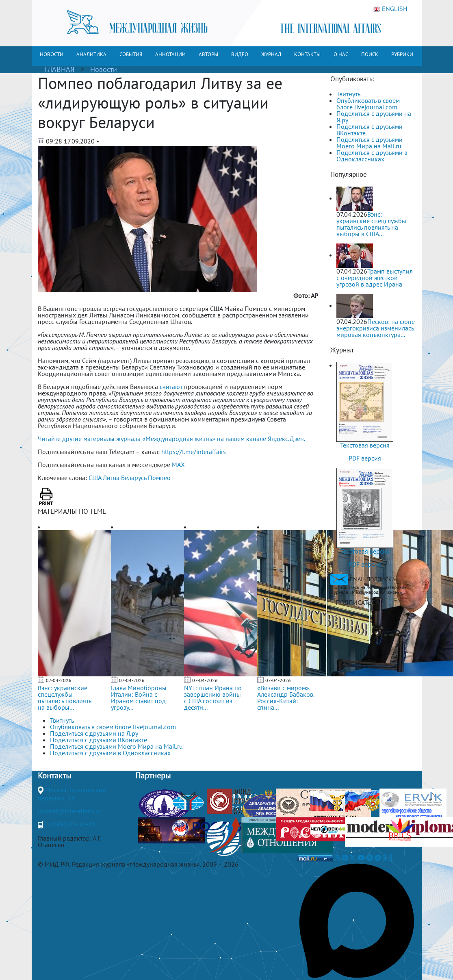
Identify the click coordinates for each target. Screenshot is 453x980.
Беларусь (134, 478)
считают (171, 387)
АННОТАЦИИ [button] (170, 54)
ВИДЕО (240, 54)
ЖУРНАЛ (271, 54)
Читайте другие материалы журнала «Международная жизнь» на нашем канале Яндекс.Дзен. (171, 439)
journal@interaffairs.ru (69, 811)
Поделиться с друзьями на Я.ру (374, 117)
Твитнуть (348, 94)
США (95, 478)
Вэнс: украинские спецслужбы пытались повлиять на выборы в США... (371, 224)
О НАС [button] (341, 54)
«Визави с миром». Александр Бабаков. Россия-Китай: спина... (286, 698)
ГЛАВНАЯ (59, 69)
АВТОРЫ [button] (208, 54)
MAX (178, 465)
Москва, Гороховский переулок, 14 (72, 794)
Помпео (159, 478)
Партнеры (153, 776)
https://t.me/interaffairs (194, 452)
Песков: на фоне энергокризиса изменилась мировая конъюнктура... (376, 328)
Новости (104, 69)
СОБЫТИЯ (131, 54)
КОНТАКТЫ (307, 54)
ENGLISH (390, 9)
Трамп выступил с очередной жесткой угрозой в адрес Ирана (375, 278)
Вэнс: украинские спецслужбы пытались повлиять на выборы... (64, 698)
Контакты (54, 776)
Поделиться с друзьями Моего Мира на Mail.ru (370, 143)
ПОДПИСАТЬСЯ (357, 602)
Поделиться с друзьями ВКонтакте (370, 130)
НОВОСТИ (52, 54)
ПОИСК (370, 54)
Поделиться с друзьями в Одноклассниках (372, 156)
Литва (111, 478)
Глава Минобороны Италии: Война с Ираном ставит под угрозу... (139, 698)
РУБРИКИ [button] (402, 54)
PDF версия (365, 458)
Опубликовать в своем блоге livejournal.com (368, 104)
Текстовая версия (365, 445)
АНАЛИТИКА (91, 54)
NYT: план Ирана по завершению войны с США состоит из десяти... (213, 698)
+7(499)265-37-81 (70, 824)
